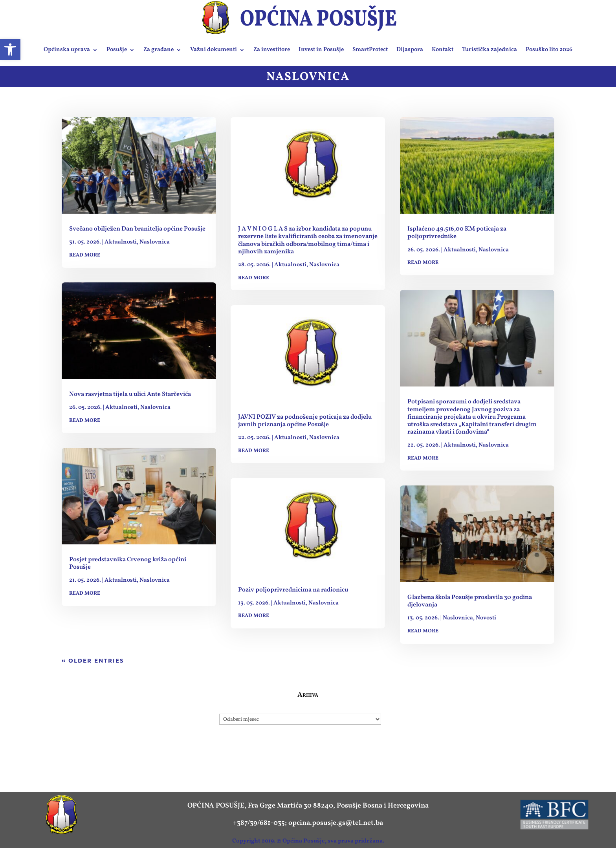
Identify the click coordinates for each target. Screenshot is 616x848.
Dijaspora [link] (410, 50)
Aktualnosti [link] (121, 242)
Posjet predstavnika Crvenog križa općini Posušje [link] (128, 563)
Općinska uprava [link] (67, 50)
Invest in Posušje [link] (321, 50)
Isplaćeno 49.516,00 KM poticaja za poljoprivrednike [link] (457, 233)
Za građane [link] (159, 50)
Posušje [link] (117, 50)
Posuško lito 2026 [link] (549, 50)
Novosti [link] (486, 618)
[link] (10, 49)
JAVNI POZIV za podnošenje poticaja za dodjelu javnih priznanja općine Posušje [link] (305, 421)
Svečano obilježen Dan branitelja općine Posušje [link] (137, 229)
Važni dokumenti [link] (214, 50)
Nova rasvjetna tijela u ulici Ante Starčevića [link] (130, 394)
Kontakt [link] (443, 50)
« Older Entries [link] (93, 660)
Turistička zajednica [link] (489, 50)
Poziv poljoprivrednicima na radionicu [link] (293, 590)
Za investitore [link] (272, 50)
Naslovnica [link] (155, 242)
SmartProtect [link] (370, 50)
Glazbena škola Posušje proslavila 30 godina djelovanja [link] (470, 601)
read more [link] (85, 255)
